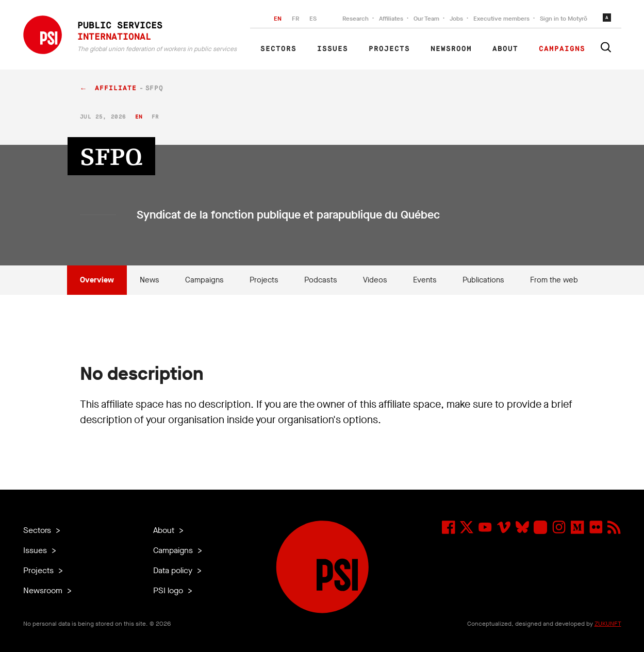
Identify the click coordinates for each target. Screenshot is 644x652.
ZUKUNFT (608, 624)
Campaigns (562, 49)
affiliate (115, 88)
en (139, 117)
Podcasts (321, 280)
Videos (375, 280)
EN (278, 19)
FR (295, 19)
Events (425, 280)
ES (313, 19)
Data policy (174, 570)
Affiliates (391, 19)
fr (155, 117)
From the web (554, 280)
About (505, 49)
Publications (483, 280)
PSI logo (169, 590)
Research (356, 19)
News (150, 280)
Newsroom (451, 49)
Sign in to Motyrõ (564, 19)
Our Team (426, 19)
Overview (97, 280)
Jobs (456, 19)
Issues (333, 49)
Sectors (278, 49)
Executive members (501, 19)
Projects (389, 49)
